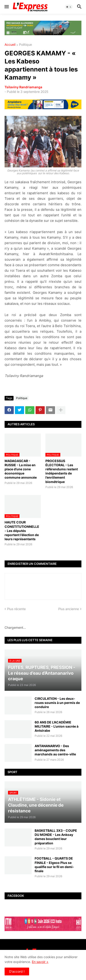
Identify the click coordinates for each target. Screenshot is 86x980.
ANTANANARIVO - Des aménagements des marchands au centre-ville (55, 750)
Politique (25, 45)
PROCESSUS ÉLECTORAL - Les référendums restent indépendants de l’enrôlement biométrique (62, 471)
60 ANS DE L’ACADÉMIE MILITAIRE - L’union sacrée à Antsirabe (57, 726)
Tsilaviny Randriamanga (23, 87)
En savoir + (40, 962)
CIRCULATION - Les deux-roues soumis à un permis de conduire (57, 703)
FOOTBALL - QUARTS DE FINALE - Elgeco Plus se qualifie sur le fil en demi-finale (54, 865)
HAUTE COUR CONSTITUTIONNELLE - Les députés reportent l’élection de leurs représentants (22, 531)
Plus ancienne (69, 609)
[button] (6, 7)
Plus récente (16, 609)
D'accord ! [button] (17, 971)
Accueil (10, 45)
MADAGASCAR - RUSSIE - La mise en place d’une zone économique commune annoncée (21, 469)
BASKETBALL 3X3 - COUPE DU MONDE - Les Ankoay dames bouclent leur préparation (56, 837)
